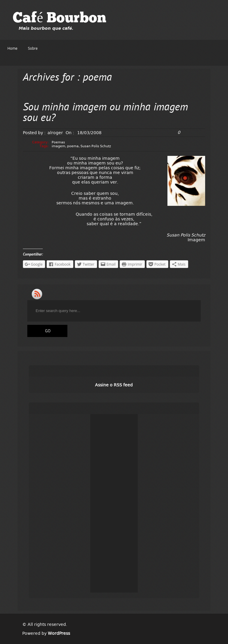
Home (12, 49)
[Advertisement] (114, 503)
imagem (58, 146)
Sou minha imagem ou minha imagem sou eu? (105, 113)
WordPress (59, 633)
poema (73, 146)
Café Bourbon (60, 19)
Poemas (58, 142)
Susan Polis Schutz (96, 146)
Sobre (33, 49)
